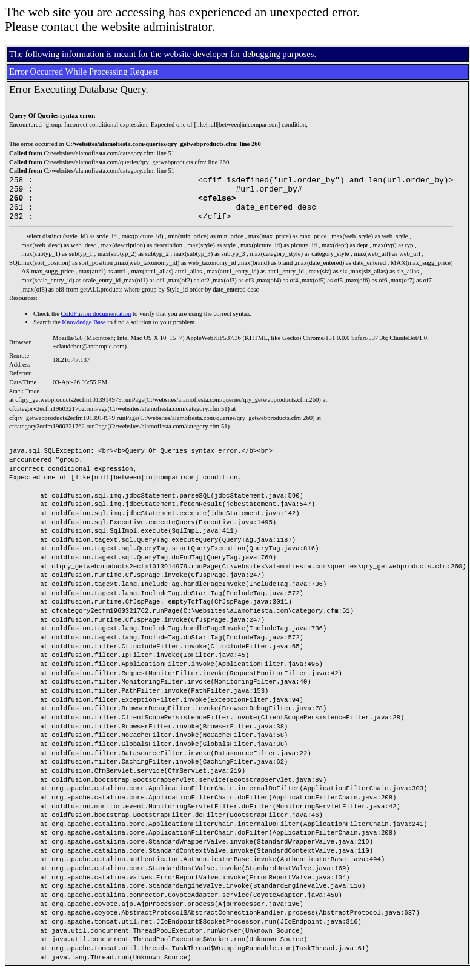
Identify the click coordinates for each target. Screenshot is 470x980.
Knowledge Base (84, 331)
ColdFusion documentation (96, 323)
